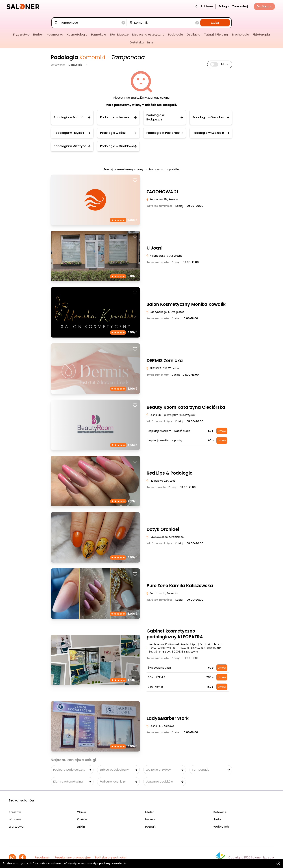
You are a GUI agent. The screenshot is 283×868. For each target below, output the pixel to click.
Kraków (82, 819)
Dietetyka (137, 42)
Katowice (220, 812)
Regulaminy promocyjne (73, 857)
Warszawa (16, 827)
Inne (150, 42)
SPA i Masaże (119, 35)
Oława (81, 812)
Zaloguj (224, 6)
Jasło (217, 819)
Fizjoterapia (261, 35)
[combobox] (90, 23)
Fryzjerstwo (21, 35)
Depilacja (193, 35)
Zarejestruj (240, 6)
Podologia (176, 35)
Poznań (150, 827)
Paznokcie (99, 35)
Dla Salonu (264, 6)
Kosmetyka (55, 35)
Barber (38, 35)
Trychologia (240, 35)
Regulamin (42, 857)
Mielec (150, 812)
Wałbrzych (221, 827)
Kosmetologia (77, 35)
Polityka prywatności (111, 857)
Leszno (150, 819)
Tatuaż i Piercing (216, 35)
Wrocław (15, 819)
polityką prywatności (113, 863)
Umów (222, 431)
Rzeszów (15, 812)
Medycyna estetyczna (148, 35)
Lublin (81, 827)
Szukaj (215, 23)
